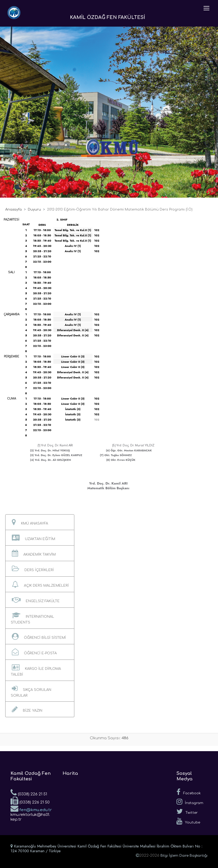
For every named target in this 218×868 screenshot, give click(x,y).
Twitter (187, 811)
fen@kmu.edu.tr (31, 808)
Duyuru (34, 209)
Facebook (189, 792)
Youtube (188, 821)
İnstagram (190, 802)
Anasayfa (14, 209)
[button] (40, 522)
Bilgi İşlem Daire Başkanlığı (184, 856)
